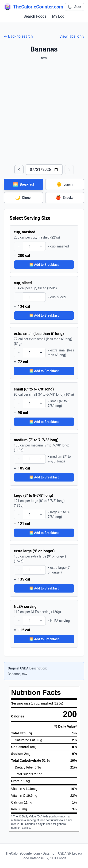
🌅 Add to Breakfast (44, 265)
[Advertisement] (44, 113)
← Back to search (18, 36)
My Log (58, 16)
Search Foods (35, 16)
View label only (72, 36)
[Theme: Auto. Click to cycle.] (75, 7)
